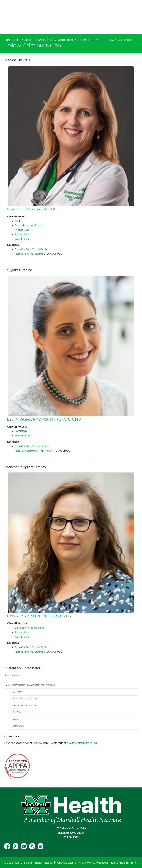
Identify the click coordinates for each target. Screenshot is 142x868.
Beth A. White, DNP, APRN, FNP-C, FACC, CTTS (44, 420)
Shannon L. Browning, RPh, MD (32, 209)
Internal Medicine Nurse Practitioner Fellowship (75, 40)
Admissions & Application (25, 699)
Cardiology (21, 431)
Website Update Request (94, 863)
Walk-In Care (22, 239)
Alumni (16, 719)
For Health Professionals (29, 40)
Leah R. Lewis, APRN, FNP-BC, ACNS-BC (39, 616)
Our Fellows (18, 712)
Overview (17, 692)
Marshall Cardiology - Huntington (34, 451)
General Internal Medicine (29, 226)
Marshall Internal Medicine (30, 254)
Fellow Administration (24, 706)
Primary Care (22, 230)
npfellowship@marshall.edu (82, 743)
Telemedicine (22, 234)
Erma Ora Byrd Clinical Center (32, 250)
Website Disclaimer (66, 863)
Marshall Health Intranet (124, 863)
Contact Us (18, 726)
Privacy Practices (44, 863)
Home (8, 40)
